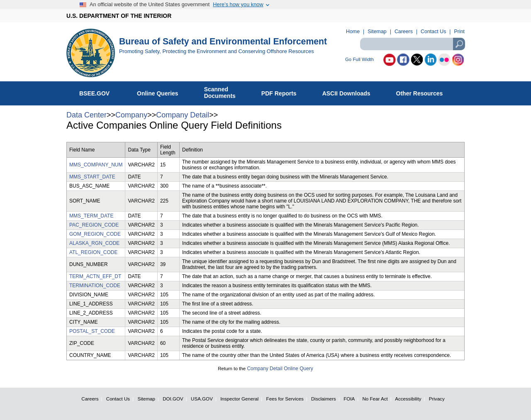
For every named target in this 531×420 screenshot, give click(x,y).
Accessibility (408, 399)
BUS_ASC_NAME (89, 186)
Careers (404, 32)
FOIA (349, 399)
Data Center (86, 115)
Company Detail (183, 115)
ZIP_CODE (82, 343)
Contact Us (433, 32)
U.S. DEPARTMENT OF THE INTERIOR (119, 16)
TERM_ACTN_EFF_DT (95, 276)
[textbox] (412, 44)
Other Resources (424, 92)
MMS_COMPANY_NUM (96, 165)
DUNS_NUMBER (89, 264)
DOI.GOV (173, 399)
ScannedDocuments (224, 93)
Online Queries (162, 92)
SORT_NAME (85, 201)
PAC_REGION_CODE (94, 225)
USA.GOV (202, 399)
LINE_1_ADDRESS (91, 304)
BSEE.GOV (100, 92)
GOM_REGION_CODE (95, 234)
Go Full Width (359, 60)
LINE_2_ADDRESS (91, 313)
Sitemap (377, 32)
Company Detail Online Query (280, 369)
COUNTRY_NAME (90, 355)
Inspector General (239, 399)
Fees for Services (285, 399)
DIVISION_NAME (89, 295)
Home (353, 32)
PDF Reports (283, 92)
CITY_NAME (84, 322)
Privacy (437, 399)
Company (131, 115)
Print (459, 32)
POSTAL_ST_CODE (92, 331)
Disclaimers (324, 399)
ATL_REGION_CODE (93, 252)
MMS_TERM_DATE (91, 216)
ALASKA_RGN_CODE (94, 243)
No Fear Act (375, 399)
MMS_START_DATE (92, 177)
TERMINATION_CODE (95, 286)
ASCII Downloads (351, 92)
